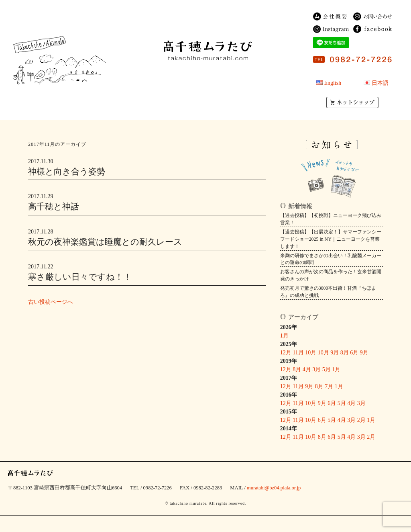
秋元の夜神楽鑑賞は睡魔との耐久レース (105, 242)
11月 (298, 353)
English (333, 83)
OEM (226, 83)
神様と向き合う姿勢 (67, 172)
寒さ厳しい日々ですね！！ (80, 277)
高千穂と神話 (54, 207)
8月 (345, 353)
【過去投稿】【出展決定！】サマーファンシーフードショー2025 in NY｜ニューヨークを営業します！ (331, 239)
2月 (361, 420)
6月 (354, 353)
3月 (316, 369)
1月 (284, 336)
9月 (335, 353)
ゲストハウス (187, 83)
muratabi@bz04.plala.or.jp (274, 488)
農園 (234, 73)
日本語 (380, 83)
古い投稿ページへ (51, 302)
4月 (307, 369)
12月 (286, 353)
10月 (311, 353)
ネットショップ (352, 102)
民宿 (177, 73)
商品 (205, 73)
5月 (327, 369)
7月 (329, 386)
